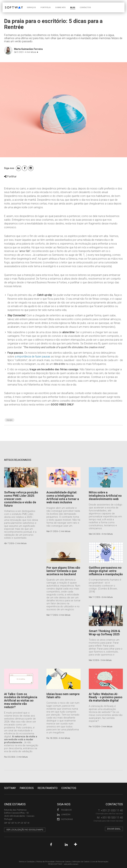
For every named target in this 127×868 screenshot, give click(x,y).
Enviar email (114, 829)
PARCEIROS (27, 788)
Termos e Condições (27, 862)
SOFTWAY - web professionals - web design (7, 4)
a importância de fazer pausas (33, 357)
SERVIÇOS (31, 8)
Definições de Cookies (81, 862)
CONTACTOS (85, 8)
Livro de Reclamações (100, 862)
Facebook (64, 810)
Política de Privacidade (45, 862)
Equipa (10, 420)
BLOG (73, 8)
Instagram (65, 819)
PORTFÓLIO (46, 8)
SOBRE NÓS (60, 8)
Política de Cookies (63, 862)
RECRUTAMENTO (48, 788)
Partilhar (10, 176)
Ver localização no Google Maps (25, 830)
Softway (10, 788)
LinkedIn (64, 814)
